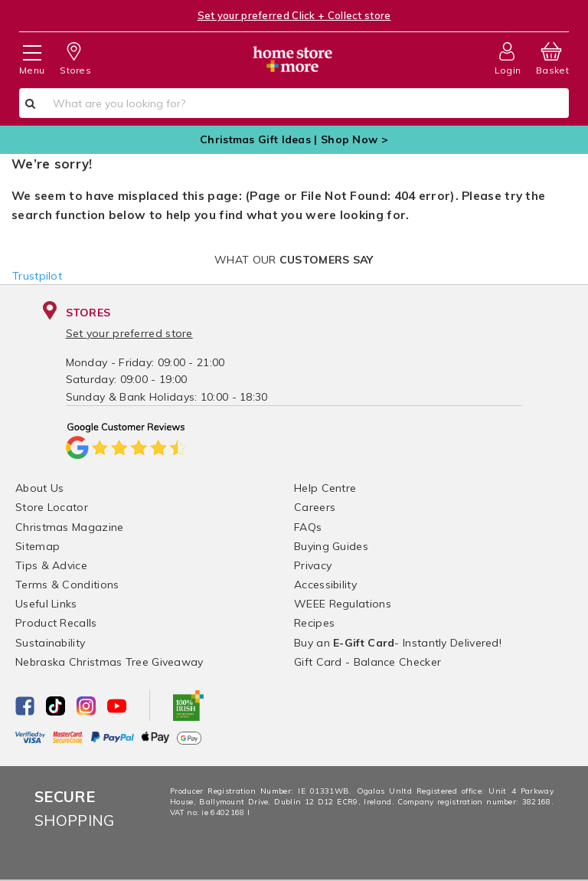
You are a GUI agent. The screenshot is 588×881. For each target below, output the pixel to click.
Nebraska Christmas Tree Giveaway (109, 662)
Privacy (313, 565)
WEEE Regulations (343, 604)
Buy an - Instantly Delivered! (398, 643)
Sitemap (38, 546)
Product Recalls (56, 623)
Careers (315, 507)
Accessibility (325, 585)
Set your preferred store (129, 333)
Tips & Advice (51, 565)
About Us (39, 488)
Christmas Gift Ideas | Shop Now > (294, 139)
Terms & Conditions (67, 585)
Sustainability (50, 643)
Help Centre (325, 488)
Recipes (314, 623)
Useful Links (46, 604)
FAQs (308, 527)
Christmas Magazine (69, 527)
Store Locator (52, 507)
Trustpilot (37, 276)
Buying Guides (331, 546)
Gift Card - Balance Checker (367, 662)
